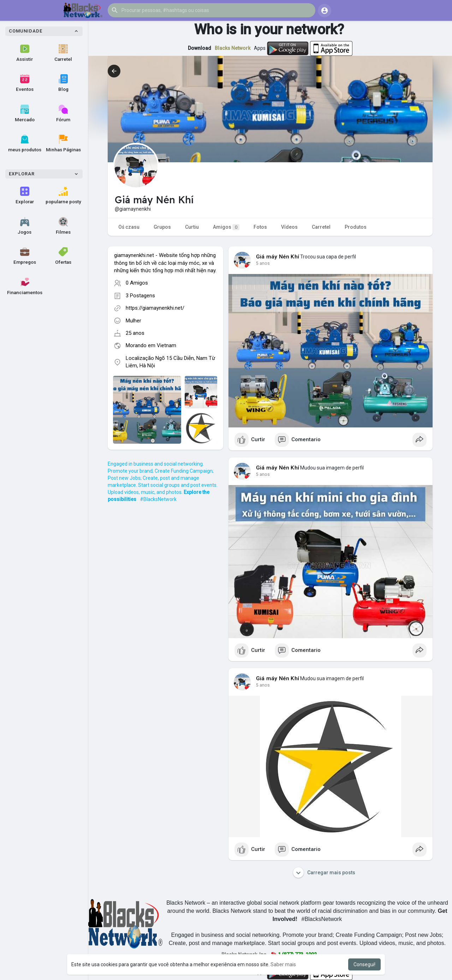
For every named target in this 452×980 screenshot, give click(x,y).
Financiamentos (25, 286)
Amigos (226, 227)
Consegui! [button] (364, 964)
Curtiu (192, 227)
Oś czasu (129, 227)
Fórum (63, 113)
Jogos (25, 226)
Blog (63, 83)
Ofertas (63, 256)
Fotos (260, 227)
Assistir (25, 53)
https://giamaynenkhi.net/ (155, 308)
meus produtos (25, 144)
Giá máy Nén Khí (278, 257)
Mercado (25, 113)
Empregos (25, 256)
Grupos (162, 227)
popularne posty (63, 196)
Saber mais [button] (283, 964)
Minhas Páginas (63, 144)
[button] (212, 10)
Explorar (25, 196)
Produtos (356, 227)
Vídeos (289, 227)
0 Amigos (137, 283)
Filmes (63, 226)
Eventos (25, 83)
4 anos (263, 263)
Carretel (63, 53)
